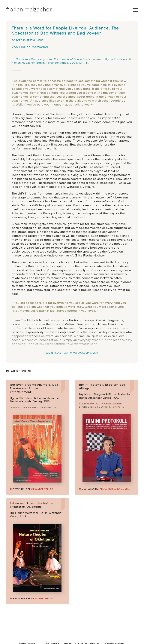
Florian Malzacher (29, 9)
